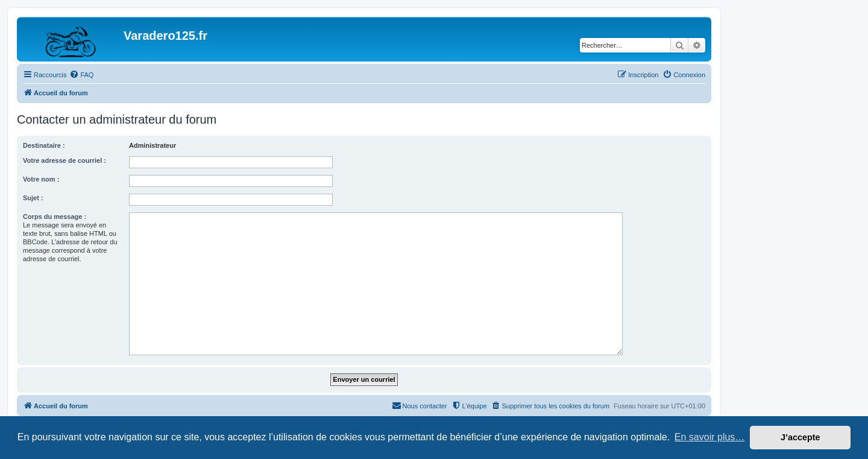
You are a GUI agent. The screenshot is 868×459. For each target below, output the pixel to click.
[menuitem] (81, 75)
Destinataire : (44, 145)
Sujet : (33, 198)
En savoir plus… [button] (710, 437)
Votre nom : (41, 179)
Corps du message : (55, 217)
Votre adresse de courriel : (64, 160)
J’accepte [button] (800, 437)
